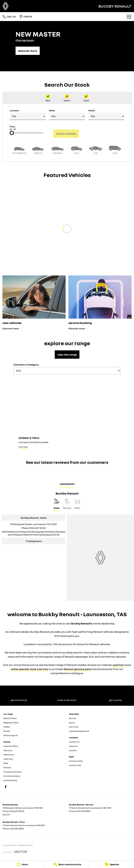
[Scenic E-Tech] (67, 413)
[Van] (115, 150)
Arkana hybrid (11, 735)
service (73, 718)
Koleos (7, 727)
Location (28, 115)
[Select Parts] (77, 505)
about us (73, 746)
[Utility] (96, 150)
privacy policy (76, 761)
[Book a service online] (67, 864)
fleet (6, 763)
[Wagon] (57, 150)
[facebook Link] (6, 787)
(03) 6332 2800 (83, 811)
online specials (20, 669)
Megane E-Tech (11, 723)
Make (67, 115)
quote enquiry (10, 780)
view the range (67, 355)
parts (72, 723)
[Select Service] (67, 505)
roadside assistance (79, 731)
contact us (74, 742)
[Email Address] (33, 533)
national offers (11, 746)
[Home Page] (6, 6)
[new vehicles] (34, 303)
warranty (74, 727)
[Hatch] (19, 150)
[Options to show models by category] (67, 371)
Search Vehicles (66, 134)
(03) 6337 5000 (38, 528)
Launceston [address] (67, 484)
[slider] (12, 133)
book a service (39, 669)
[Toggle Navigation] (129, 17)
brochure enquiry (12, 776)
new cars (8, 750)
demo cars (9, 755)
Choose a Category (67, 369)
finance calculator (13, 772)
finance (7, 767)
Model (106, 115)
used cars (8, 759)
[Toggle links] (15, 852)
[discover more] (28, 49)
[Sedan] (38, 150)
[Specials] (112, 864)
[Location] (57, 505)
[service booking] (100, 303)
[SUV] (77, 150)
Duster (7, 731)
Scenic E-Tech (10, 718)
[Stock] (22, 864)
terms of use (75, 765)
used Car (118, 665)
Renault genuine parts (78, 669)
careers (73, 750)
